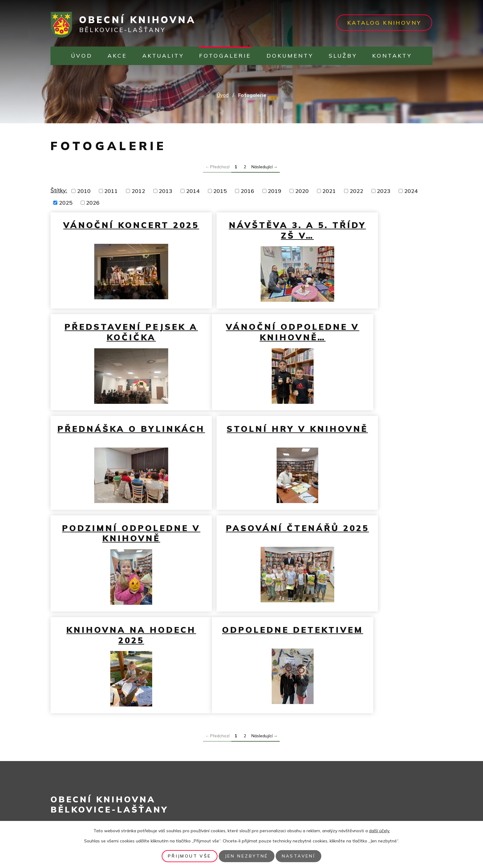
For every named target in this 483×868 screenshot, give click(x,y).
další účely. (379, 831)
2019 (274, 191)
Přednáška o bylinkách (241, 332)
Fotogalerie (225, 56)
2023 (384, 191)
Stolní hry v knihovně (370, 332)
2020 (302, 191)
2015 (220, 191)
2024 (411, 191)
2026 (93, 203)
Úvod (82, 56)
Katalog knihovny (382, 23)
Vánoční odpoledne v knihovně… (112, 337)
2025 (66, 203)
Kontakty (392, 56)
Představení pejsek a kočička (370, 230)
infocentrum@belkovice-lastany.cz (112, 798)
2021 (329, 191)
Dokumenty (290, 56)
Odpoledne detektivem (112, 556)
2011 (111, 191)
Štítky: (59, 190)
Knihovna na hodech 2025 (370, 444)
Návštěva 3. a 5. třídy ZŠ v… (241, 230)
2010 (84, 191)
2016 (247, 191)
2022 (356, 191)
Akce (117, 56)
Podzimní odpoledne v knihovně (112, 449)
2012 (138, 191)
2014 (193, 191)
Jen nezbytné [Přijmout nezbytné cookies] (247, 856)
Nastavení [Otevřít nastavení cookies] (301, 856)
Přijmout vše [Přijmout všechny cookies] (188, 856)
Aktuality (163, 56)
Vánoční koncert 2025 (112, 230)
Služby (343, 56)
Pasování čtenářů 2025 (241, 444)
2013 (165, 191)
